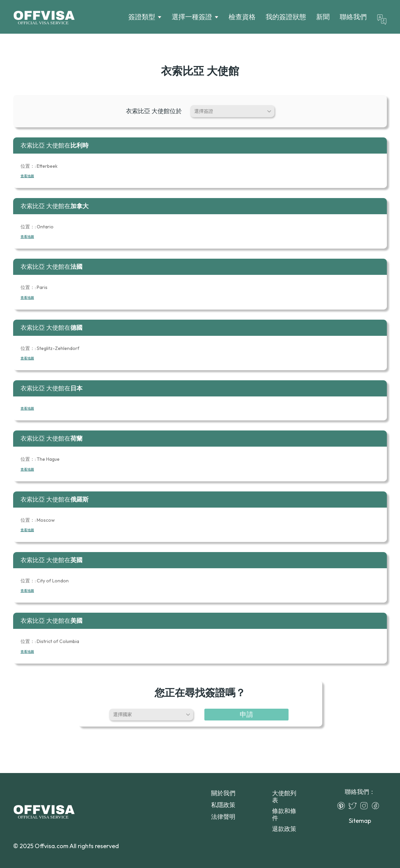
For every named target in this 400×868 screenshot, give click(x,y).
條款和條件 (284, 814)
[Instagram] (366, 806)
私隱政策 (223, 805)
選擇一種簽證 (192, 17)
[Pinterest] (343, 806)
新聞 (323, 17)
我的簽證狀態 (286, 17)
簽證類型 (142, 17)
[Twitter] (354, 806)
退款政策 (284, 829)
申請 (246, 714)
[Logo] (44, 17)
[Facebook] (377, 806)
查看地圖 (27, 176)
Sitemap (360, 821)
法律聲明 (223, 817)
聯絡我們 (353, 17)
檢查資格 (242, 17)
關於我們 (223, 793)
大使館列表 (284, 797)
